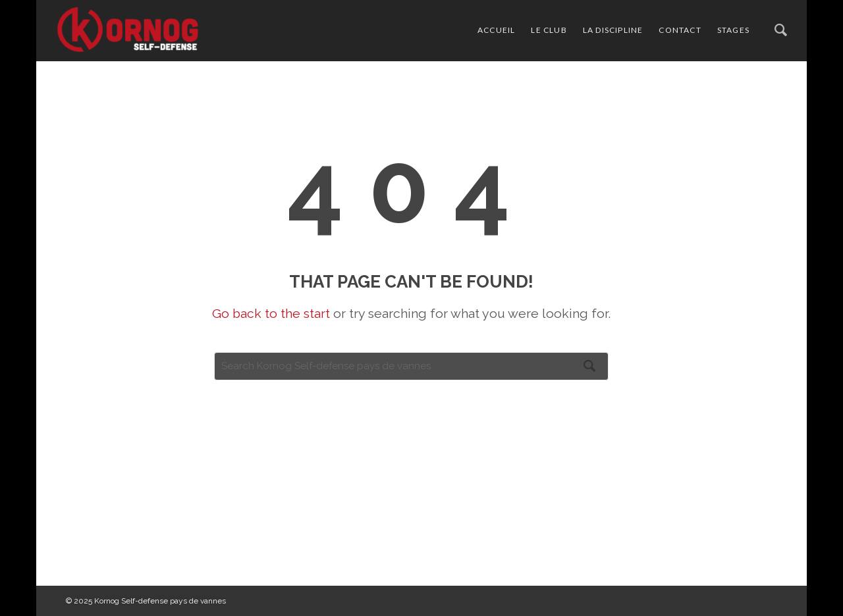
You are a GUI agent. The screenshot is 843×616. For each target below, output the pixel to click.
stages (733, 30)
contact (680, 30)
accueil (496, 30)
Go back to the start (271, 314)
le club (549, 30)
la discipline (613, 30)
